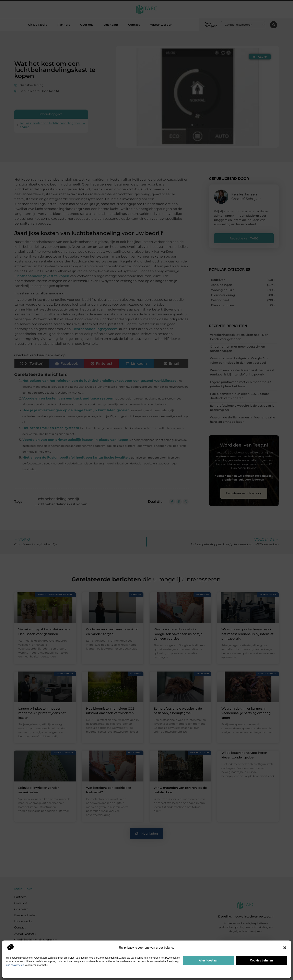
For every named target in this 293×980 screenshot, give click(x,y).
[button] (285, 948)
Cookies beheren (261, 960)
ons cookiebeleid (15, 965)
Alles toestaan (209, 960)
